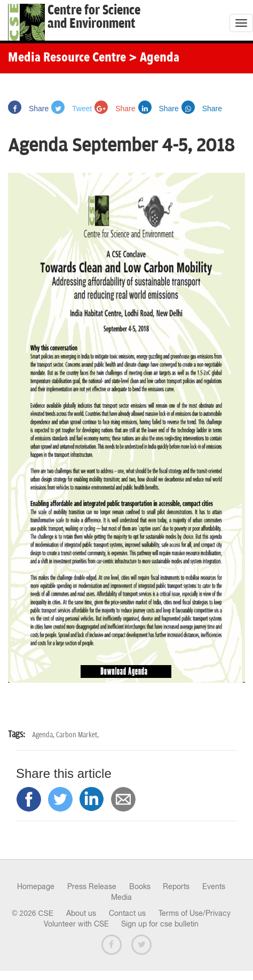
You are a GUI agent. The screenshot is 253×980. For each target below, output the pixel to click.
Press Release (92, 886)
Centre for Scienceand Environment (94, 17)
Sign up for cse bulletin (160, 924)
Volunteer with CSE (76, 924)
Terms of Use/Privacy (195, 913)
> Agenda (154, 58)
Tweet (72, 109)
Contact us (127, 913)
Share (28, 109)
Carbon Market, (77, 735)
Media (121, 897)
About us (81, 913)
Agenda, (44, 735)
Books (140, 886)
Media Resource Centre (67, 58)
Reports (176, 886)
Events (214, 886)
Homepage (36, 886)
